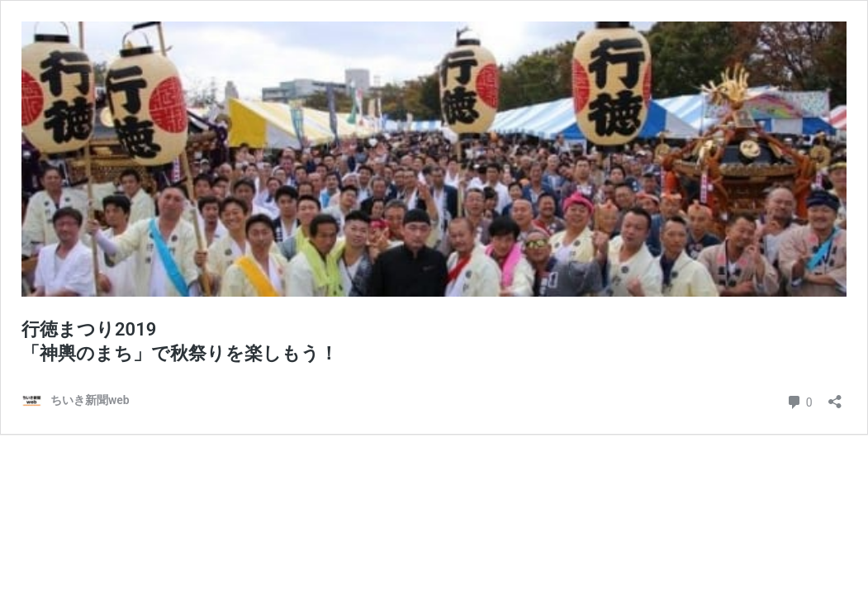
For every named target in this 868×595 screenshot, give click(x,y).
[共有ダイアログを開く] (835, 396)
